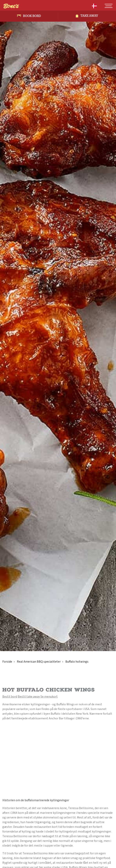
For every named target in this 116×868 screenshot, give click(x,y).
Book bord (32, 16)
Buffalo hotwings (77, 662)
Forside (7, 662)
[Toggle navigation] (109, 6)
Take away (89, 16)
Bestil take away (29, 697)
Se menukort (49, 697)
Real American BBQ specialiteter (39, 662)
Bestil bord (10, 697)
